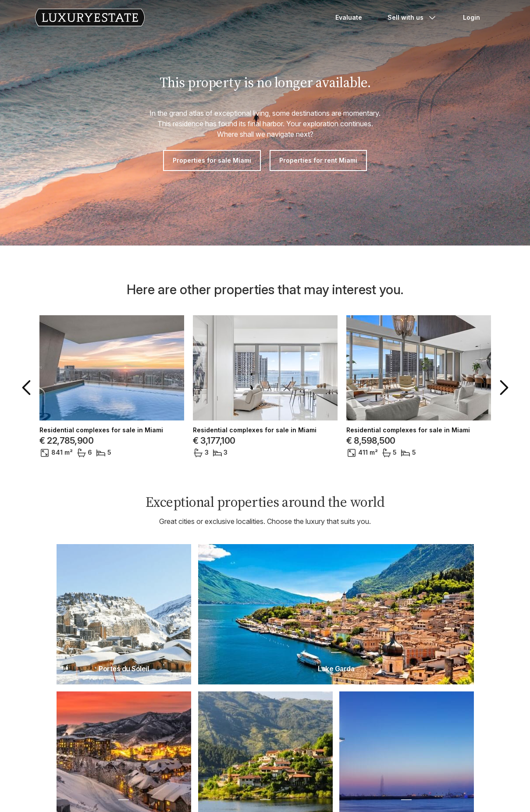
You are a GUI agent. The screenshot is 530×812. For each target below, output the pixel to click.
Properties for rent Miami (318, 160)
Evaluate (349, 17)
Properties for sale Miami (212, 160)
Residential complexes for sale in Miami (101, 430)
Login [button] (471, 17)
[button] (28, 388)
